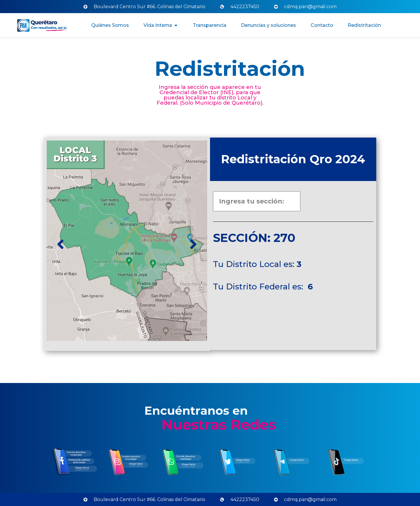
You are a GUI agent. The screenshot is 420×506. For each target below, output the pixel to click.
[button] (176, 25)
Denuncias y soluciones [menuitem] (268, 25)
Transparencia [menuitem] (210, 25)
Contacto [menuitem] (322, 25)
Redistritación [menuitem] (364, 25)
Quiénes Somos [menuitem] (110, 25)
